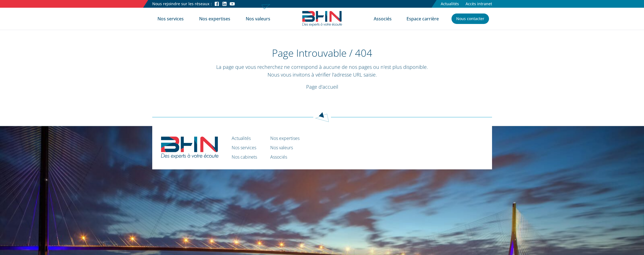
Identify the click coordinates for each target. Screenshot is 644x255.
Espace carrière (423, 19)
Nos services (171, 19)
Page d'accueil (322, 87)
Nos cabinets (244, 157)
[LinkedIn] (225, 4)
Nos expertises (215, 19)
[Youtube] (232, 4)
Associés (383, 19)
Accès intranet (479, 4)
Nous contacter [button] (470, 19)
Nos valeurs (258, 19)
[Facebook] (217, 4)
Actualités (450, 4)
